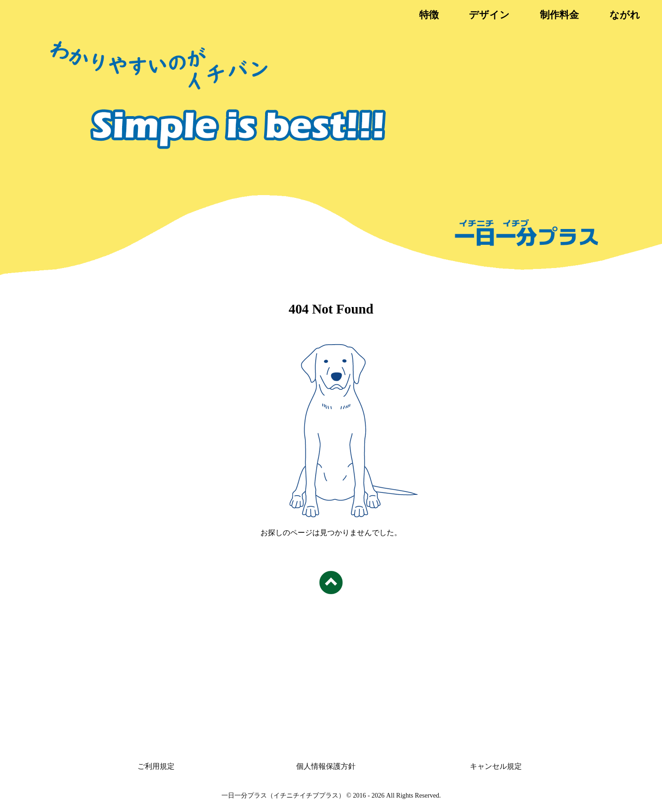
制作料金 (559, 15)
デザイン (489, 15)
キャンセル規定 (496, 766)
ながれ (625, 15)
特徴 (429, 15)
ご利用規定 (156, 766)
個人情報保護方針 (326, 766)
